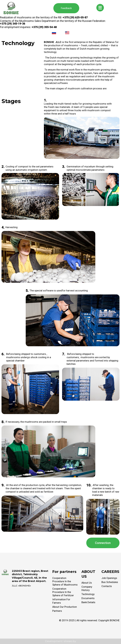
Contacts (107, 586)
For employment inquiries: (28, 27)
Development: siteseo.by (60, 641)
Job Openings (109, 578)
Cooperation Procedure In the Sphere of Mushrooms (65, 581)
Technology (88, 594)
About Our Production (65, 607)
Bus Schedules (110, 582)
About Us (87, 583)
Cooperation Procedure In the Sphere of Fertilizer (63, 592)
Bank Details (88, 602)
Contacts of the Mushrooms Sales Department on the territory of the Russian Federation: (53, 22)
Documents (88, 598)
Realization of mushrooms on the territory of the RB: (44, 17)
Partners (57, 611)
